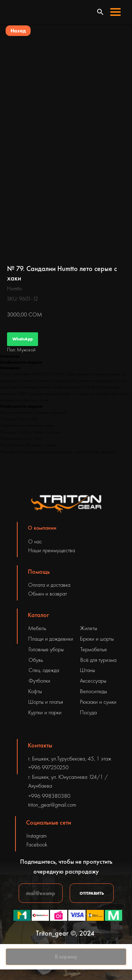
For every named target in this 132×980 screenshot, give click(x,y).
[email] (41, 893)
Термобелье (94, 649)
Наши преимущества (52, 550)
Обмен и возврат (48, 594)
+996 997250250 (48, 767)
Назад (18, 31)
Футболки (39, 681)
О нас (35, 541)
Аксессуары (93, 681)
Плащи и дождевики (51, 639)
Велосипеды (93, 691)
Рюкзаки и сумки (98, 702)
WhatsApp (23, 339)
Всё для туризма (98, 660)
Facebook (37, 845)
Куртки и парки (45, 712)
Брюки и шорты (97, 639)
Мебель (37, 628)
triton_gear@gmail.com (52, 805)
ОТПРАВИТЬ (92, 893)
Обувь (36, 660)
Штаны (87, 670)
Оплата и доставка (49, 585)
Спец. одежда (44, 670)
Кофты (35, 691)
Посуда (88, 712)
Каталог (38, 615)
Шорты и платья (46, 702)
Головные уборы (46, 649)
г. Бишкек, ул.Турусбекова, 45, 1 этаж (70, 759)
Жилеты (89, 628)
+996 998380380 (49, 796)
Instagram (36, 836)
